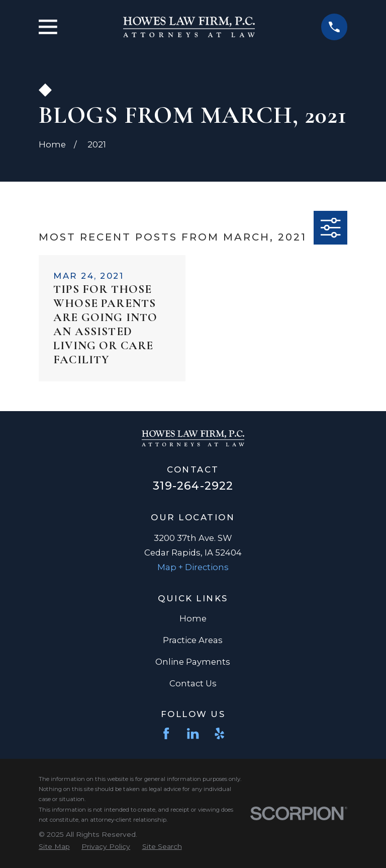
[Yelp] (219, 733)
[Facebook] (166, 733)
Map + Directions (193, 567)
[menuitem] (54, 846)
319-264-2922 (193, 486)
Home (193, 618)
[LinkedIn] (193, 733)
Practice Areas (193, 640)
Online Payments (193, 662)
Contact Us (193, 683)
